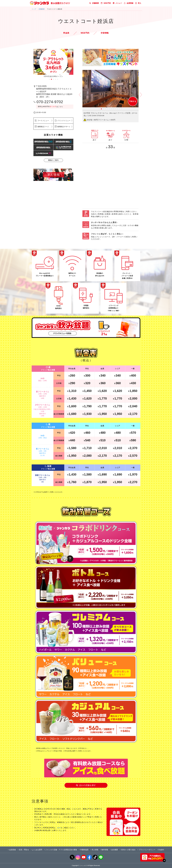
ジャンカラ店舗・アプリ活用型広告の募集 (61, 850)
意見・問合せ (23, 850)
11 (120, 109)
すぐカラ (53, 107)
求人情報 (94, 850)
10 (118, 109)
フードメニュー (43, 121)
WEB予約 (106, 3)
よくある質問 (37, 850)
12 (122, 109)
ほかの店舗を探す (86, 785)
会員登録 (129, 3)
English (161, 850)
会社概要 (114, 850)
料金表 (66, 33)
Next (141, 96)
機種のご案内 (53, 160)
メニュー (117, 3)
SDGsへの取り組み (128, 850)
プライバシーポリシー (146, 850)
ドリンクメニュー (64, 121)
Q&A (59, 828)
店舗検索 (94, 3)
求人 (138, 3)
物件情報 (104, 850)
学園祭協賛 (84, 850)
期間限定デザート (64, 127)
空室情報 (105, 33)
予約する (133, 101)
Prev (80, 96)
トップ (34, 9)
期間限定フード (43, 127)
